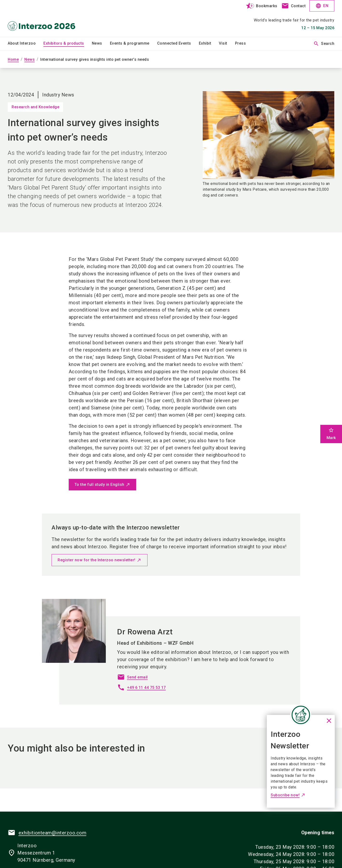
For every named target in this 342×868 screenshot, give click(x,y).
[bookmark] (259, 6)
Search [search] (324, 44)
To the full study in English (99, 485)
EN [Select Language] (322, 6)
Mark (331, 434)
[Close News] (301, 715)
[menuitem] (26, 44)
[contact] (294, 6)
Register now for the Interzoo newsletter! (97, 560)
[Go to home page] (46, 18)
